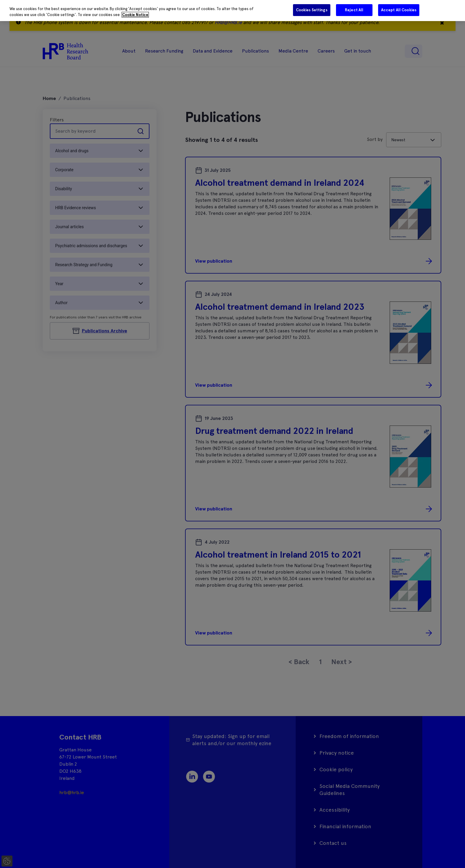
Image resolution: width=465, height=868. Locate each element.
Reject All (354, 10)
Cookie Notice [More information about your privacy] (135, 15)
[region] (232, 11)
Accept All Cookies (399, 10)
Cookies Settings (312, 10)
